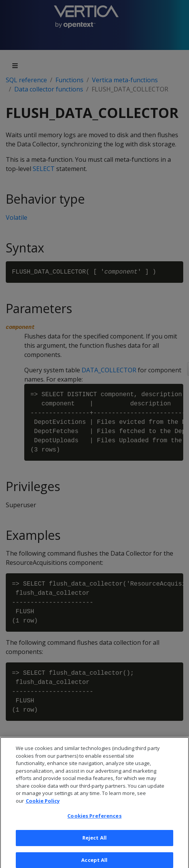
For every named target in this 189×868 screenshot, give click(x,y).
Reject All (94, 842)
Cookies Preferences (94, 820)
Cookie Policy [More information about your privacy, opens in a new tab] (43, 805)
